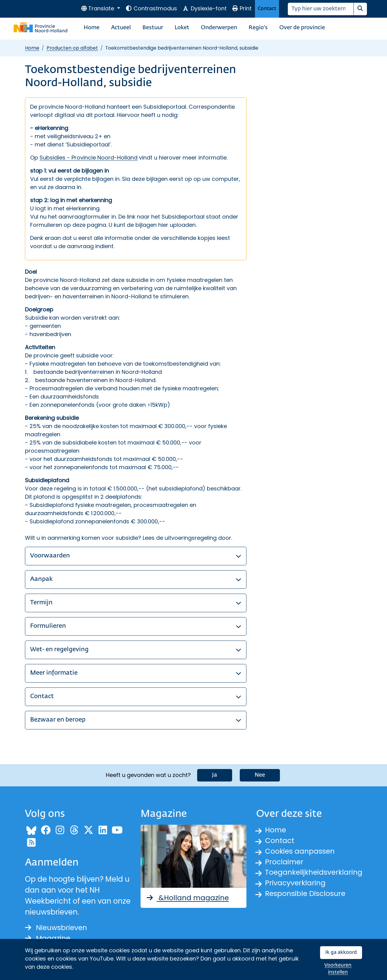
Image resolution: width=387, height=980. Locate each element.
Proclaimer (285, 862)
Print (242, 8)
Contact (267, 9)
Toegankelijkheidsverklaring (315, 873)
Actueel (121, 28)
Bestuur (153, 28)
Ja (215, 775)
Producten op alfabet (72, 48)
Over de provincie (302, 28)
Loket (182, 28)
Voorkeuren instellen (338, 969)
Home (92, 28)
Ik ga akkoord (341, 952)
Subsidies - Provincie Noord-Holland (89, 158)
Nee (260, 775)
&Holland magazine (188, 897)
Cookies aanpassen (301, 851)
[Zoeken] (321, 9)
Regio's (258, 28)
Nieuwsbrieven (57, 927)
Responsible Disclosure (306, 895)
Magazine (48, 938)
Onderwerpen (219, 28)
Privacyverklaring (296, 884)
